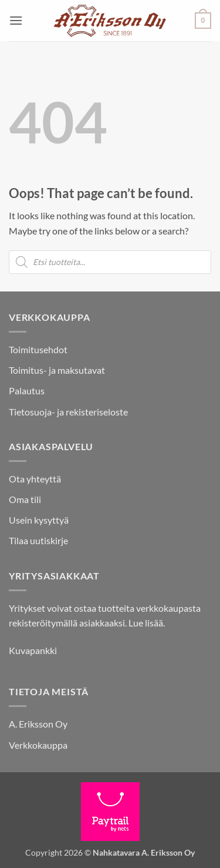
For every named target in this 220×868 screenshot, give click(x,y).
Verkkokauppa (38, 745)
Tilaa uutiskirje (38, 540)
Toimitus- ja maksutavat (57, 370)
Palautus (27, 391)
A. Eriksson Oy (38, 724)
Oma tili (25, 499)
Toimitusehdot (38, 349)
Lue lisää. (147, 623)
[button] (16, 20)
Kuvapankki (33, 650)
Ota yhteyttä (35, 479)
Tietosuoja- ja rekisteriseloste (68, 412)
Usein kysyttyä (39, 520)
